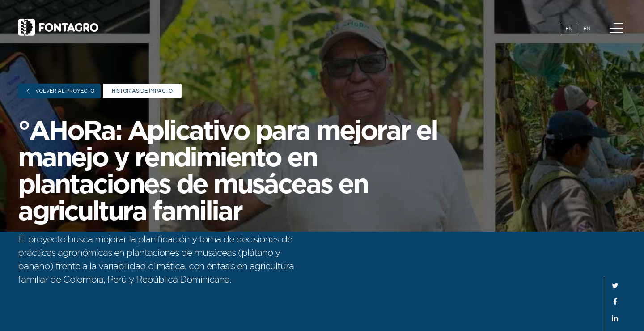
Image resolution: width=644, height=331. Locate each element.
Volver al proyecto (61, 91)
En (587, 28)
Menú (618, 23)
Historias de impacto (142, 91)
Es (569, 28)
